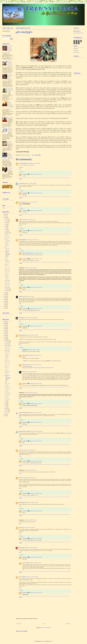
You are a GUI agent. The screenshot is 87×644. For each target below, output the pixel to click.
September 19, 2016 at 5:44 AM (30, 372)
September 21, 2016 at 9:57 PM (35, 563)
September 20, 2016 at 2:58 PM (36, 461)
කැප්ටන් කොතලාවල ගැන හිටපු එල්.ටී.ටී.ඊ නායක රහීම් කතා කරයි (10, 64)
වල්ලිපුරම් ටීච (10, 118)
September (7, 233)
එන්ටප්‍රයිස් (6, 234)
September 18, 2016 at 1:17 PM (32, 202)
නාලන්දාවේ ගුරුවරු (10, 142)
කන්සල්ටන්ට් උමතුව (7, 278)
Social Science (76, 52)
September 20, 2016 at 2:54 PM (36, 309)
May (6, 226)
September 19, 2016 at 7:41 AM (30, 470)
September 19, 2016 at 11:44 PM (32, 502)
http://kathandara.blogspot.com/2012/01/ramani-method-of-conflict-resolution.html (38, 368)
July (6, 229)
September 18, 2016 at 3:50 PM (30, 268)
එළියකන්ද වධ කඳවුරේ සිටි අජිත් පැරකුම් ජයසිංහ (11, 90)
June (6, 228)
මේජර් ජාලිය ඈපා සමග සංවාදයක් (10, 169)
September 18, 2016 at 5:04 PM (28, 296)
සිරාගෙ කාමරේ (22, 547)
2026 (5, 308)
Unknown (21, 478)
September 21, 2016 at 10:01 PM (32, 577)
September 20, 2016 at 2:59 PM (36, 538)
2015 (5, 216)
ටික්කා (20, 296)
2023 (5, 303)
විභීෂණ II (21, 220)
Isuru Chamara (22, 202)
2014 (5, 214)
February (7, 221)
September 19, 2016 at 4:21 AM (29, 450)
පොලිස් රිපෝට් (7, 283)
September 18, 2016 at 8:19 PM (35, 355)
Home (44, 624)
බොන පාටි (6, 263)
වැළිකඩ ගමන (7, 270)
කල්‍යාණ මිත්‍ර (21, 183)
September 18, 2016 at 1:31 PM (32, 240)
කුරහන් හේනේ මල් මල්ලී (24, 413)
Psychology (76, 50)
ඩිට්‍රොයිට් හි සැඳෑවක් (7, 276)
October (6, 287)
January (6, 219)
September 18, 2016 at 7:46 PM (34, 350)
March (6, 223)
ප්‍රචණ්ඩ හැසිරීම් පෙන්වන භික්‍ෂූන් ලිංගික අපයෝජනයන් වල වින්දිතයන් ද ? (8, 105)
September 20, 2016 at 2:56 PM (36, 383)
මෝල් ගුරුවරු (7, 285)
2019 (5, 296)
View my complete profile (78, 33)
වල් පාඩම (6, 258)
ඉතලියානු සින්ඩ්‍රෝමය (7, 261)
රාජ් (23, 372)
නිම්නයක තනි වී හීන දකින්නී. (25, 431)
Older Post (68, 624)
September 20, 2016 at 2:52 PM (36, 174)
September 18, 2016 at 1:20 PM (29, 220)
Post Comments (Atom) (46, 628)
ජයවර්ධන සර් (7, 272)
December (7, 291)
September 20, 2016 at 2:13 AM (30, 520)
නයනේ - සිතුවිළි (25, 563)
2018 (5, 294)
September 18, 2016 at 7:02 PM (32, 335)
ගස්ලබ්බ (20, 528)
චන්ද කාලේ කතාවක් (7, 245)
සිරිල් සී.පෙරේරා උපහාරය (7, 249)
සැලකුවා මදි (7, 236)
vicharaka (21, 450)
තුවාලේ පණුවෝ (7, 265)
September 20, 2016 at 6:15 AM (31, 547)
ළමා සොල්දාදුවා (7, 268)
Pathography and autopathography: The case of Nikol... (7, 254)
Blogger (51, 641)
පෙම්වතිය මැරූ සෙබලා (7, 243)
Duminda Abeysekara (23, 163)
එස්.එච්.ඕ (6, 273)
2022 (5, 301)
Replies (22, 172)
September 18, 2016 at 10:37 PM (31, 393)
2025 (5, 306)
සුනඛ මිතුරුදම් (7, 238)
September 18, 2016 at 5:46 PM (31, 318)
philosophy (76, 48)
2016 (5, 218)
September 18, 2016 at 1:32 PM (36, 253)
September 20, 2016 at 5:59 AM (29, 528)
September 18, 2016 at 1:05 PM (30, 183)
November (7, 289)
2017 (5, 293)
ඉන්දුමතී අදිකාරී (22, 502)
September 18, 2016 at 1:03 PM (34, 163)
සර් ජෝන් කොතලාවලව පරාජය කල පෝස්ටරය (10, 130)
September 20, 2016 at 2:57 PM (36, 422)
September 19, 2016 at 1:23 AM (37, 431)
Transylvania (25, 174)
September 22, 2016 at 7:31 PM (36, 593)
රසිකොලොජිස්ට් (22, 335)
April (6, 224)
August (6, 231)
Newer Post (19, 624)
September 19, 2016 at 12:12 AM (35, 413)
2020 (5, 298)
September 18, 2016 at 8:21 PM (35, 365)
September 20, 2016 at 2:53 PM (36, 231)
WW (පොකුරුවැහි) (22, 240)
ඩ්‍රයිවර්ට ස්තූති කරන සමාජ (7, 281)
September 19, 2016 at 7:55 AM (29, 478)
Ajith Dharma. (22, 318)
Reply (20, 169)
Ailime (43, 641)
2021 (5, 300)
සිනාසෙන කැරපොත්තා (7, 240)
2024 (5, 305)
